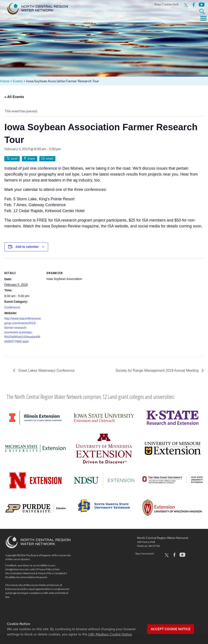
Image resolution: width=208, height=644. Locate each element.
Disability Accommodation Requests (26, 577)
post (14, 158)
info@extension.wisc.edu (20, 569)
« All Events (14, 97)
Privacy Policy (45, 569)
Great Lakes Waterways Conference (46, 370)
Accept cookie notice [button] (171, 629)
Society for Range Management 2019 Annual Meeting (157, 370)
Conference (12, 307)
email (50, 158)
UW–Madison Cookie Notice (110, 634)
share (31, 158)
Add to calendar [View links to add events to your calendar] (27, 247)
